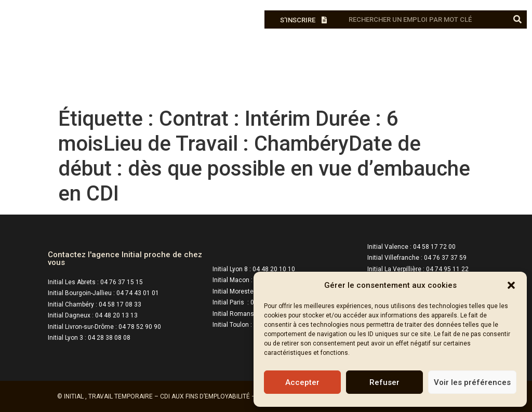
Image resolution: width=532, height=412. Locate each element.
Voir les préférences (472, 382)
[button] (511, 285)
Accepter (302, 382)
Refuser (384, 382)
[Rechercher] (518, 19)
